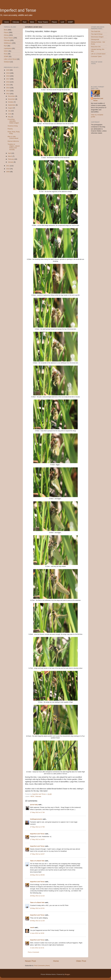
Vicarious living (13, 126)
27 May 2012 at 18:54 (37, 839)
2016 (8, 82)
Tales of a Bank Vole (37, 861)
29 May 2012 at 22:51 (37, 908)
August (11, 108)
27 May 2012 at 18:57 (37, 854)
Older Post (81, 961)
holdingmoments (36, 819)
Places (54, 22)
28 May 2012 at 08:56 (37, 875)
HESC (32, 796)
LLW (62, 22)
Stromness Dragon (97, 37)
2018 (8, 76)
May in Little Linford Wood (13, 137)
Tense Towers (43, 22)
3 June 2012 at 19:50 (37, 933)
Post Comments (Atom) (42, 966)
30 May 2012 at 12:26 (37, 921)
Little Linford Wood (10, 59)
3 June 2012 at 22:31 (37, 948)
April (10, 153)
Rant (25, 22)
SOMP (70, 22)
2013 (8, 91)
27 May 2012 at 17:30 (37, 812)
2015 (8, 85)
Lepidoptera (8, 48)
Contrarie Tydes (96, 56)
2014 (8, 88)
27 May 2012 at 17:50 (37, 827)
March (10, 156)
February (11, 159)
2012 (8, 94)
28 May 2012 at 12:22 (37, 896)
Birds (32, 22)
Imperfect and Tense (18, 10)
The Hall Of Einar (97, 34)
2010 (8, 169)
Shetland (7, 62)
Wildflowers (8, 43)
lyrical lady (34, 805)
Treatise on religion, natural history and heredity (14, 147)
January (11, 162)
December (12, 96)
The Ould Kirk (96, 31)
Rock (6, 54)
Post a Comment (33, 952)
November (12, 99)
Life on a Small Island (98, 54)
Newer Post (30, 961)
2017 (8, 79)
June (10, 114)
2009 (8, 172)
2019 (8, 73)
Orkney (6, 35)
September (12, 105)
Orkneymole (95, 39)
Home (7, 22)
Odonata (16, 22)
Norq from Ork (96, 47)
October (11, 102)
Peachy (10, 129)
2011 (8, 166)
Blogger (67, 974)
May (10, 117)
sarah (32, 927)
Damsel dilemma (13, 141)
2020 (8, 70)
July (10, 111)
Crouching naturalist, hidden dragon (13, 121)
